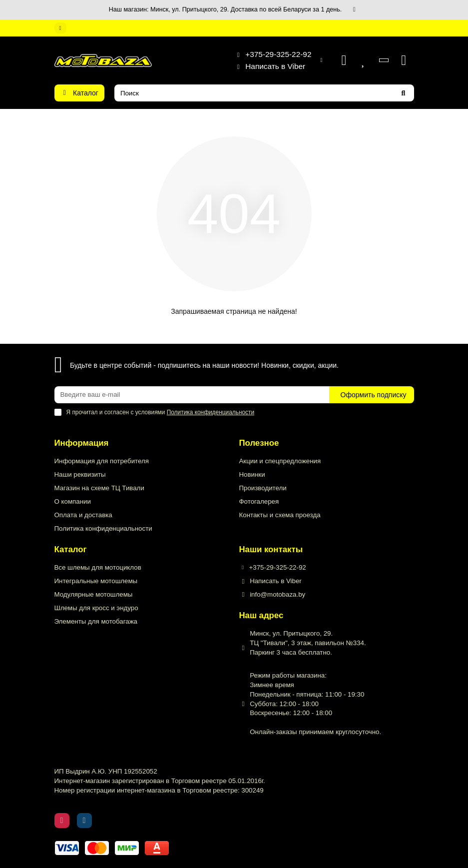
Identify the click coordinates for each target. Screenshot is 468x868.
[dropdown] (60, 28)
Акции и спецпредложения (280, 461)
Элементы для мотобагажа (96, 621)
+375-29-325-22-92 (271, 54)
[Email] (192, 395)
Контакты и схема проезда (280, 515)
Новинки (252, 474)
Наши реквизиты (80, 474)
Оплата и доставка (83, 515)
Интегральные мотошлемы (96, 581)
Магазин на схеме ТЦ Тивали (99, 488)
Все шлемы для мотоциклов (98, 567)
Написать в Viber (268, 66)
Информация (82, 443)
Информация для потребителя (102, 461)
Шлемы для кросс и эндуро (96, 608)
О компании (73, 501)
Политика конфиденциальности (103, 528)
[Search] (264, 93)
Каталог (71, 549)
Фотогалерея (259, 501)
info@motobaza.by (277, 594)
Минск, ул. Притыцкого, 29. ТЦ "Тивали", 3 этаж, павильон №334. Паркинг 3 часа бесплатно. (308, 643)
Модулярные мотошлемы (94, 594)
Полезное (259, 443)
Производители (263, 488)
